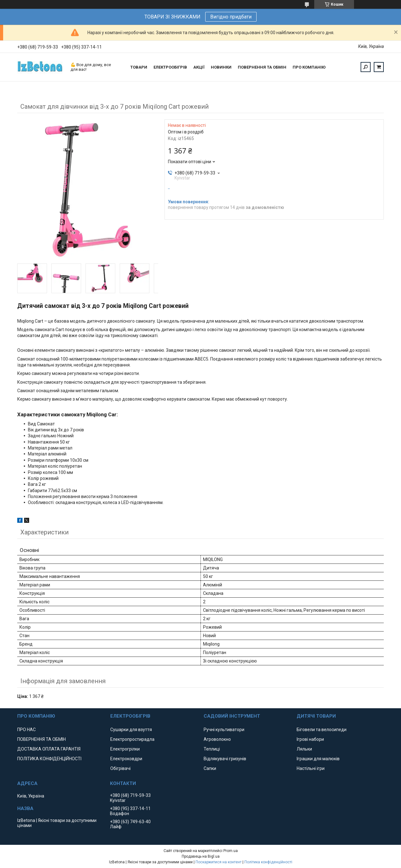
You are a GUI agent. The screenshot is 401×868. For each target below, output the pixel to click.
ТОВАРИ (139, 67)
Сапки (210, 768)
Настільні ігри (311, 768)
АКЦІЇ (199, 67)
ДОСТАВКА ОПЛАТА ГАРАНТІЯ (49, 749)
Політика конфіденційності (268, 862)
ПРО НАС (26, 730)
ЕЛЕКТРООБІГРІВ (170, 67)
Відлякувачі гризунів (225, 759)
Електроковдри (126, 759)
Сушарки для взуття (131, 730)
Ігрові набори (310, 739)
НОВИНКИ (221, 67)
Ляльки (304, 749)
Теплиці (212, 749)
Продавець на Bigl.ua (201, 856)
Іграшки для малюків (318, 759)
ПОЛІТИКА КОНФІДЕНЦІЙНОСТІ (49, 759)
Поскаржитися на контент (219, 862)
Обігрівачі (120, 768)
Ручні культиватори (224, 730)
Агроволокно (217, 739)
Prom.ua (231, 851)
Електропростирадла (132, 739)
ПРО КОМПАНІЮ (309, 67)
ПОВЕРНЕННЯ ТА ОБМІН (262, 67)
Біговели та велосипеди (322, 730)
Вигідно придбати (231, 17)
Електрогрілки (125, 749)
